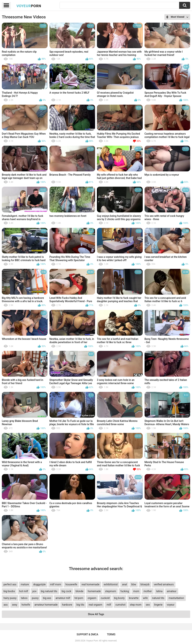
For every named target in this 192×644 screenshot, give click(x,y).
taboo (24, 598)
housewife (71, 584)
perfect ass (10, 584)
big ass (47, 598)
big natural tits (49, 591)
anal (125, 584)
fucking (125, 591)
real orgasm (95, 605)
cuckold (105, 598)
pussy (35, 598)
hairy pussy (10, 598)
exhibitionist (111, 584)
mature (25, 584)
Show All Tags (96, 614)
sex (148, 605)
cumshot (120, 605)
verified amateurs (164, 584)
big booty (119, 598)
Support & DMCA (87, 634)
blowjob (145, 584)
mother (148, 591)
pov (34, 591)
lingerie (158, 605)
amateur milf (63, 598)
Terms (111, 634)
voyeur (171, 605)
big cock (66, 591)
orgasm (92, 598)
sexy (15, 605)
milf (109, 605)
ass (6, 605)
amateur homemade (46, 605)
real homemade (90, 584)
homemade (94, 591)
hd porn (79, 598)
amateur (172, 591)
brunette (134, 598)
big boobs (9, 591)
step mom (136, 605)
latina (159, 591)
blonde (79, 591)
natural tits (158, 598)
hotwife (26, 605)
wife (145, 598)
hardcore (67, 605)
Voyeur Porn (92, 641)
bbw (134, 584)
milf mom (56, 584)
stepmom (111, 591)
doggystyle (39, 584)
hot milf (24, 591)
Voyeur (29, 6)
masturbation (176, 598)
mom (136, 591)
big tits (80, 605)
